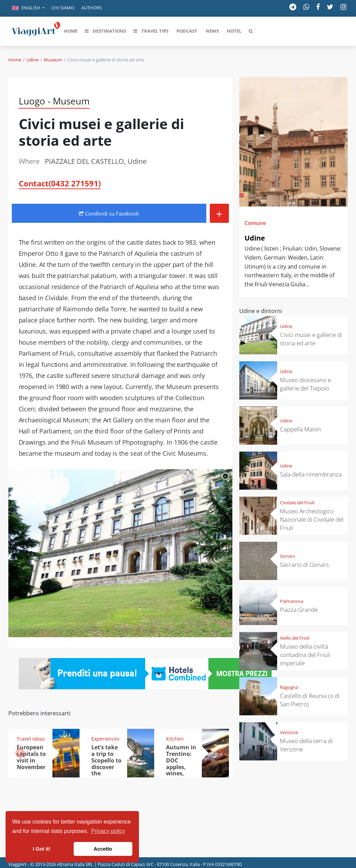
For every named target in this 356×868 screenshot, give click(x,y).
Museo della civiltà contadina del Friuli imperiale (305, 655)
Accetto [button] (103, 849)
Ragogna (289, 687)
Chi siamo (63, 8)
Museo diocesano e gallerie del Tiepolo (305, 384)
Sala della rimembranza (311, 474)
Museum (53, 60)
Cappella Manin (300, 429)
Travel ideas (31, 739)
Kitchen (175, 739)
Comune (255, 223)
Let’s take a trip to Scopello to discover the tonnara (106, 764)
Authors (92, 8)
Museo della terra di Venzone (306, 745)
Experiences (105, 739)
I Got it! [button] (42, 849)
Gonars (287, 556)
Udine (32, 60)
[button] (28, 8)
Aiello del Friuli (295, 638)
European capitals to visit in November (31, 757)
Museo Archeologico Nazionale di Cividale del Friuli (312, 519)
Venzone (289, 732)
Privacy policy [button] (108, 831)
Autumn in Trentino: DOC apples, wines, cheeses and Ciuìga (181, 767)
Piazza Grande (299, 610)
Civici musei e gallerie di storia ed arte (311, 339)
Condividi (109, 213)
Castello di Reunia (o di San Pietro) (310, 700)
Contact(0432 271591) (60, 183)
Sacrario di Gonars (304, 564)
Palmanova (292, 601)
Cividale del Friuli (297, 503)
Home (15, 60)
